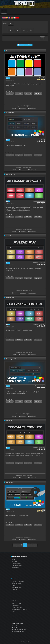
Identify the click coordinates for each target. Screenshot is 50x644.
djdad (44, 139)
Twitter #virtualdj (18, 632)
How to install (32, 108)
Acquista (15, 561)
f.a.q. (14, 585)
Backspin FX (10, 297)
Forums (14, 589)
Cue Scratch (10, 482)
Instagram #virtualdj (19, 630)
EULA (14, 611)
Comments (23, 108)
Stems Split (10, 421)
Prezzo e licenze (17, 565)
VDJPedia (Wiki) (17, 587)
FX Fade (8, 236)
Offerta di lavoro (17, 608)
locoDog (43, 78)
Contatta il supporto (18, 582)
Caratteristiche (16, 563)
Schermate (15, 567)
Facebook (16, 626)
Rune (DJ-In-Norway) (40, 201)
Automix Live (10, 51)
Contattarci (15, 606)
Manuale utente (17, 584)
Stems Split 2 (10, 174)
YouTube (15, 628)
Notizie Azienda (17, 604)
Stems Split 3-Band (12, 359)
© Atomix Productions (25, 642)
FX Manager (10, 112)
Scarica (14, 559)
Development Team (40, 386)
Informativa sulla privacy (19, 610)
